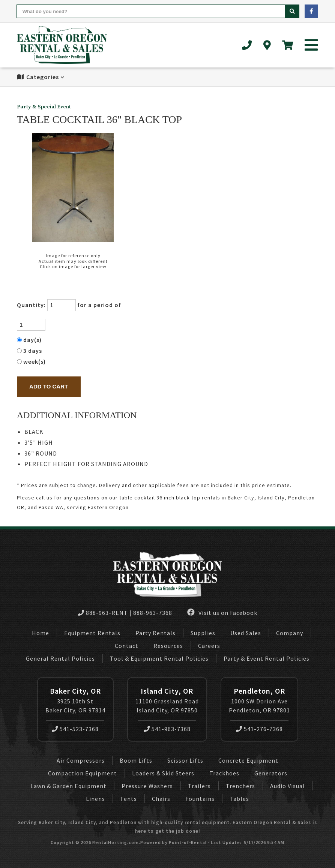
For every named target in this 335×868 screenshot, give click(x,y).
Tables (239, 799)
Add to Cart (49, 386)
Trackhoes (224, 773)
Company (290, 633)
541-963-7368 (167, 729)
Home (41, 633)
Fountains (200, 799)
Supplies (203, 633)
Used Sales (246, 633)
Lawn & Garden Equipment (68, 786)
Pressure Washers (147, 786)
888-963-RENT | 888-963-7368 (125, 613)
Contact (127, 646)
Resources (168, 646)
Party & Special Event (44, 107)
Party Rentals (155, 633)
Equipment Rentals (92, 633)
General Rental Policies (60, 658)
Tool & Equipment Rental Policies (159, 658)
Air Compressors (81, 760)
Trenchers (240, 786)
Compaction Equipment (83, 773)
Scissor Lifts (185, 760)
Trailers (199, 786)
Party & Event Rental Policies (267, 658)
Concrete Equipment (248, 760)
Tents (128, 799)
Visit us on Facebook (222, 612)
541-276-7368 (259, 729)
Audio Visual (288, 786)
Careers (209, 646)
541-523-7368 (75, 729)
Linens (95, 799)
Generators (271, 773)
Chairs (161, 799)
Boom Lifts (136, 760)
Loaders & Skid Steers (163, 773)
